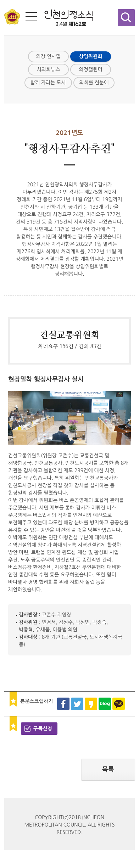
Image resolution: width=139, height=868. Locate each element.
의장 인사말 (49, 56)
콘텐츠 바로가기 (17, 0)
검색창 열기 (126, 18)
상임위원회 (91, 56)
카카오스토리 (91, 704)
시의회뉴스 (49, 69)
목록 (108, 770)
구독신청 (43, 728)
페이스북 (63, 704)
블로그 (105, 704)
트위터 (77, 704)
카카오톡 (119, 704)
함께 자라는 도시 (48, 83)
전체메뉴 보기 (31, 17)
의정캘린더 (91, 69)
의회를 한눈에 (94, 83)
